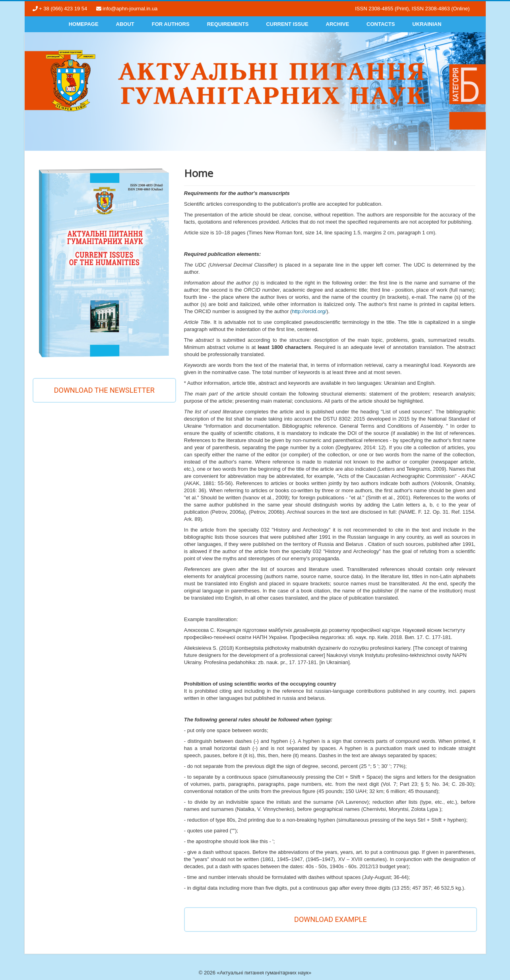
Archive (338, 24)
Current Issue (287, 24)
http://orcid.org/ (309, 311)
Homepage (84, 24)
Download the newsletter (104, 390)
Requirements (228, 24)
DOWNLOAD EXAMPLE (331, 919)
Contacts (381, 24)
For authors (171, 24)
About (125, 24)
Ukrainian (427, 24)
